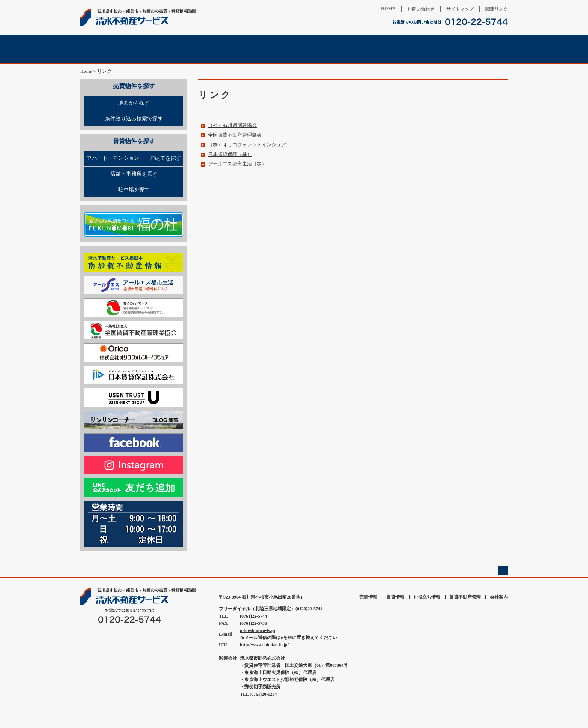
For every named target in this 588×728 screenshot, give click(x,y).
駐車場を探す (134, 190)
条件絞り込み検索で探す (134, 119)
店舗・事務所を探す (134, 174)
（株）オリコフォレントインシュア (247, 145)
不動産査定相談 (258, 49)
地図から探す (134, 103)
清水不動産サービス (140, 18)
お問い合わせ (421, 9)
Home (86, 71)
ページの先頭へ (503, 571)
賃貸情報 (187, 49)
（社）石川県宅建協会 (232, 125)
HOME (388, 9)
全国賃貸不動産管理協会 (235, 135)
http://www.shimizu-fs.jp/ (264, 645)
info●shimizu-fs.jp (258, 630)
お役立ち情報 (401, 49)
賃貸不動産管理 (330, 49)
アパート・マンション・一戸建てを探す (134, 158)
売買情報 (116, 49)
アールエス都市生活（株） (237, 164)
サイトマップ (460, 9)
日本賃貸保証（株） (230, 155)
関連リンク (496, 9)
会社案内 (472, 49)
